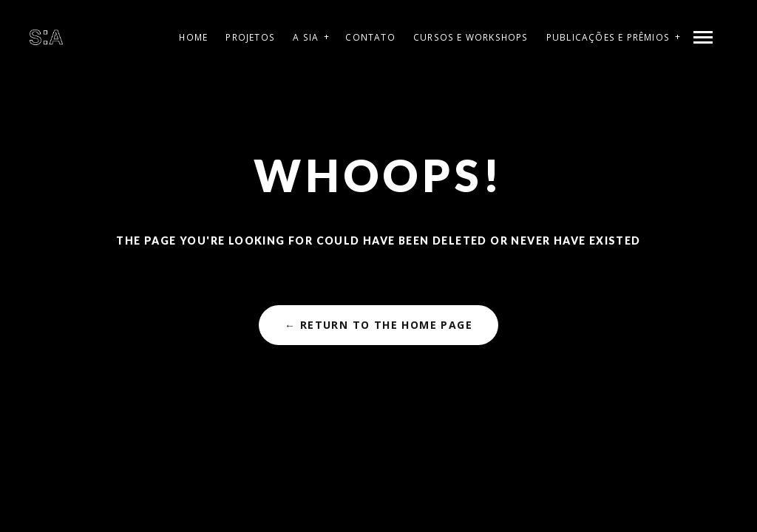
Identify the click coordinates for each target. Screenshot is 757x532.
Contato (370, 37)
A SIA (306, 37)
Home (193, 37)
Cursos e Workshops (471, 37)
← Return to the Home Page (378, 325)
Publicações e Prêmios (608, 37)
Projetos (250, 37)
